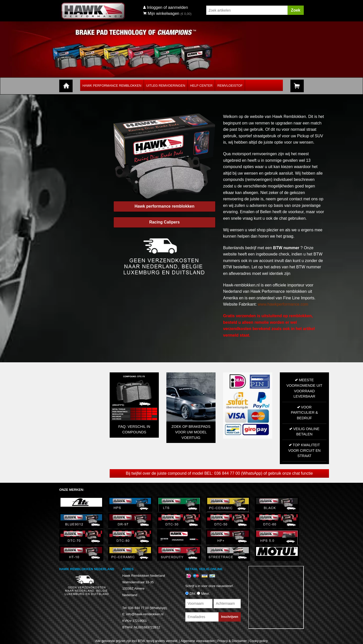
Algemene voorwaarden (198, 641)
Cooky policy (259, 641)
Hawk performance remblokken (164, 206)
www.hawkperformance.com (283, 304)
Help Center (201, 86)
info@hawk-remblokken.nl (145, 614)
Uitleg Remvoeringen (166, 86)
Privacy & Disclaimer (232, 641)
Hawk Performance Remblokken (112, 86)
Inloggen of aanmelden (168, 7)
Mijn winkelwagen (161, 13)
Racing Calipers (164, 222)
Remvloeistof (230, 86)
